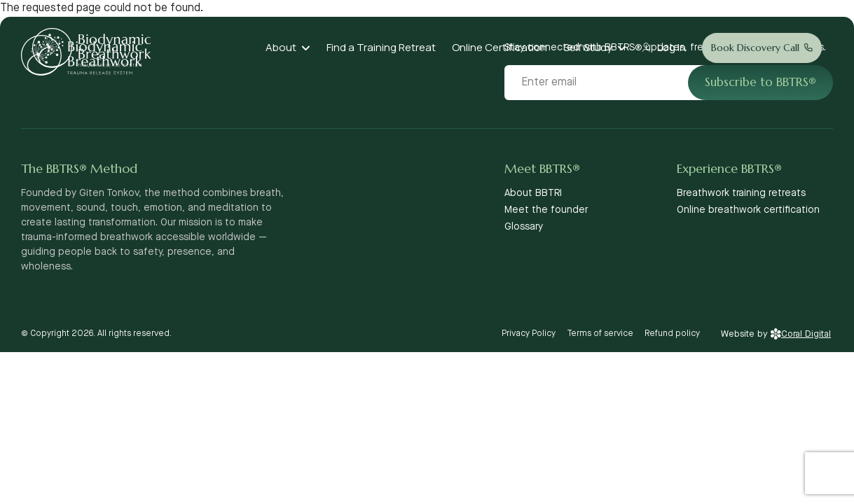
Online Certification (500, 47)
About (281, 47)
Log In (672, 47)
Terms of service (600, 334)
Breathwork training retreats (741, 193)
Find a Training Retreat (381, 47)
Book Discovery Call (755, 48)
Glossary (524, 227)
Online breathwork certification (748, 210)
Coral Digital (801, 334)
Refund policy (672, 334)
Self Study (588, 47)
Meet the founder (546, 210)
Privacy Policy (529, 334)
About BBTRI (533, 193)
